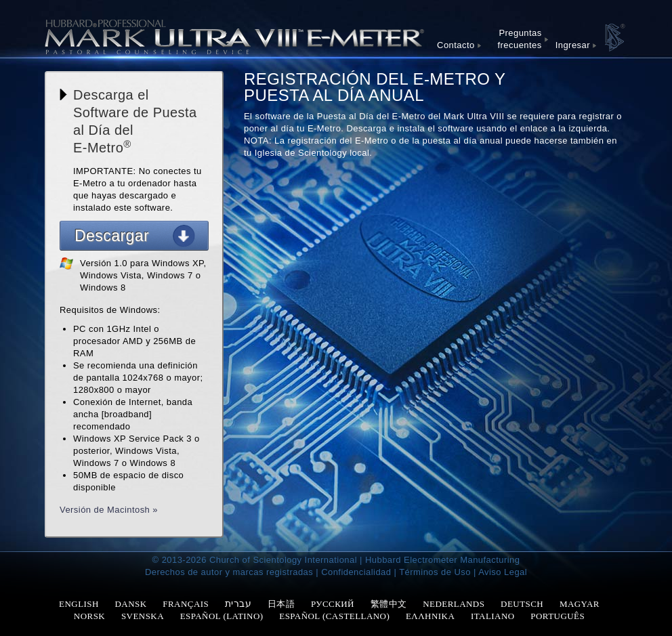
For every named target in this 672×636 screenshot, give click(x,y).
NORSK (89, 616)
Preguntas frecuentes (520, 39)
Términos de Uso (435, 572)
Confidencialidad (356, 572)
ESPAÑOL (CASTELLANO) (334, 616)
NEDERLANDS (454, 604)
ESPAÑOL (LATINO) (222, 616)
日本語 (281, 604)
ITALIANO (493, 616)
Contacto (456, 45)
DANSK (131, 604)
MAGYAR (580, 604)
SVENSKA (143, 616)
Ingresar (573, 45)
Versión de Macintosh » (109, 510)
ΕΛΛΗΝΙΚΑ (430, 616)
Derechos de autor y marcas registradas (229, 572)
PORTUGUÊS (558, 616)
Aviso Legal (503, 572)
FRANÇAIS (186, 604)
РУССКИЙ (333, 604)
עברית (238, 603)
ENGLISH (79, 604)
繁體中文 (389, 604)
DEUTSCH (522, 604)
